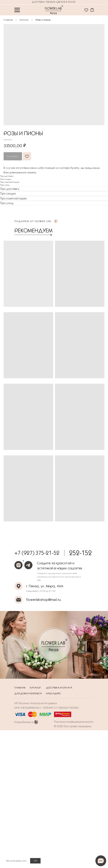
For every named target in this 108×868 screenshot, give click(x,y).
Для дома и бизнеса (28, 693)
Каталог (24, 20)
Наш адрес (53, 693)
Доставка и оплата (59, 688)
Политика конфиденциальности (74, 722)
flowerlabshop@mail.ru (43, 600)
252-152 (80, 553)
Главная (8, 20)
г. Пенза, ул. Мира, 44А (45, 586)
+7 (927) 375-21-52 (37, 553)
